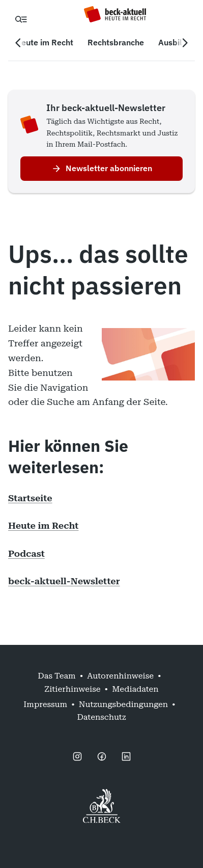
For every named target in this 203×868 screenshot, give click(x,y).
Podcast (26, 553)
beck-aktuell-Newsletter (64, 581)
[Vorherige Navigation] (18, 43)
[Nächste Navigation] (185, 43)
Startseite (30, 498)
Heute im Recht (43, 525)
